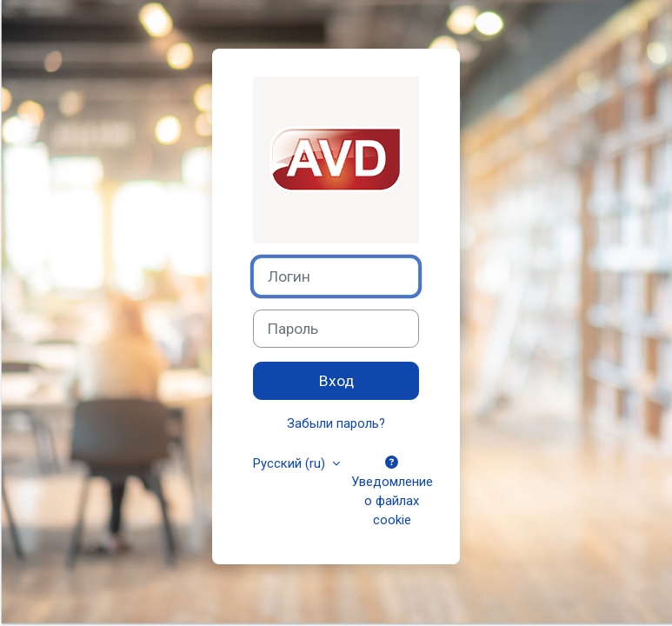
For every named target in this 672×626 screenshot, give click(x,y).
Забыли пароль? (336, 423)
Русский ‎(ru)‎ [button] (291, 463)
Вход (336, 381)
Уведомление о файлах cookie (392, 493)
